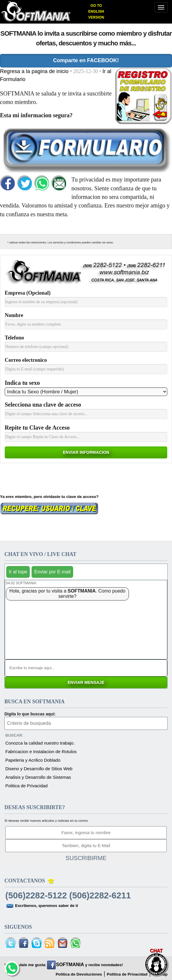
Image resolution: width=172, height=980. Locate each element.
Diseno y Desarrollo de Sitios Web (39, 769)
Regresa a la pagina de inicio (35, 71)
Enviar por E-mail (52, 572)
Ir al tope (18, 572)
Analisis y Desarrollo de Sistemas (38, 777)
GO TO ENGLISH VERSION (96, 11)
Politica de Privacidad (26, 786)
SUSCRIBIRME (86, 858)
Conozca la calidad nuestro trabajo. (40, 743)
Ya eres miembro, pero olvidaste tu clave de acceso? (49, 497)
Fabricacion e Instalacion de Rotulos (41, 752)
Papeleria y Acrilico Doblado (33, 760)
